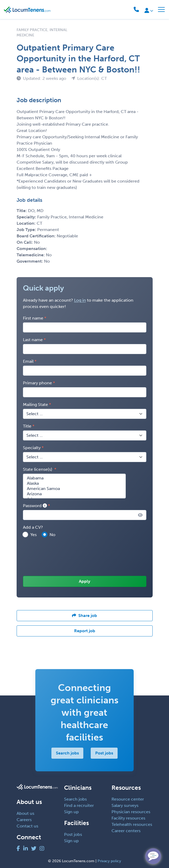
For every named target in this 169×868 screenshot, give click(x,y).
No (52, 535)
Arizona (74, 494)
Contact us (27, 826)
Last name (33, 340)
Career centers (126, 831)
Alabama (74, 478)
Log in (80, 300)
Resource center (128, 799)
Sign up (71, 812)
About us (25, 813)
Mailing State (35, 404)
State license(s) (38, 469)
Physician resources (131, 812)
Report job (85, 631)
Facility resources (128, 818)
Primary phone (37, 383)
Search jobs (67, 753)
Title (27, 426)
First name (33, 318)
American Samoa (74, 489)
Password (35, 506)
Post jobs (104, 753)
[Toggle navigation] (161, 9)
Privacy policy (109, 861)
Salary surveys (125, 805)
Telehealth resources (132, 824)
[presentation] (63, 557)
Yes (33, 535)
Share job (84, 616)
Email (28, 361)
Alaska (74, 483)
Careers (24, 820)
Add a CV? (33, 527)
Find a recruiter (79, 805)
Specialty (32, 448)
